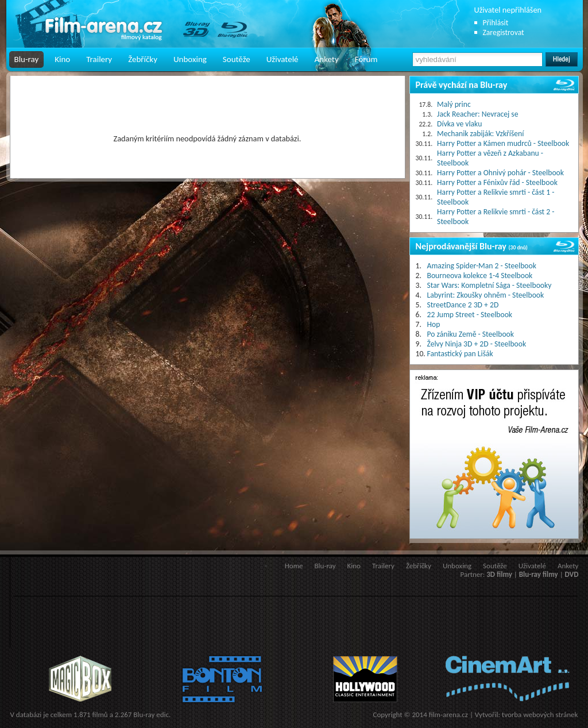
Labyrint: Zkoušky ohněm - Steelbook (486, 295)
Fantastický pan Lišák (460, 354)
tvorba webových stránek (540, 714)
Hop (434, 324)
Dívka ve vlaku (459, 124)
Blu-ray (27, 59)
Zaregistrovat (504, 32)
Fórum (366, 59)
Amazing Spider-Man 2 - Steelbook (482, 266)
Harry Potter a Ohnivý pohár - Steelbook (500, 173)
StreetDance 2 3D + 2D (463, 305)
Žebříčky (143, 59)
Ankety (327, 59)
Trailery (99, 59)
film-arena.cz (448, 714)
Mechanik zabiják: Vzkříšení (480, 134)
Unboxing (190, 59)
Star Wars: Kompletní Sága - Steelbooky (490, 285)
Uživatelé (283, 59)
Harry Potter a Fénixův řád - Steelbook (497, 182)
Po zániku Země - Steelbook (471, 334)
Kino (62, 59)
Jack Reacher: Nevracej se (477, 114)
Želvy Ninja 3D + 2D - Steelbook (477, 344)
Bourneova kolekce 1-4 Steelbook (480, 276)
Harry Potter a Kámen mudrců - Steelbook (503, 143)
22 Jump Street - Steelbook (470, 315)
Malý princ (454, 104)
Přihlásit (496, 23)
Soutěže (237, 59)
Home (294, 566)
